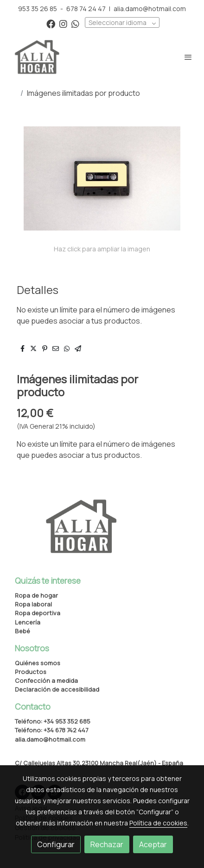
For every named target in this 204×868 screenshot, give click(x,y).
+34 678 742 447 (66, 730)
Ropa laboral (33, 604)
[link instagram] (63, 23)
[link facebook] (51, 23)
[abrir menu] (188, 57)
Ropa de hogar (36, 595)
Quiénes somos (38, 663)
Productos (31, 672)
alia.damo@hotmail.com (150, 9)
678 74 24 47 (86, 9)
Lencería (28, 622)
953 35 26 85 (38, 9)
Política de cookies (158, 823)
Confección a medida (46, 681)
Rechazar (107, 844)
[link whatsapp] (75, 23)
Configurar (56, 844)
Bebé (22, 631)
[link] (37, 57)
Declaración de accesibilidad (57, 689)
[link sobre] (102, 532)
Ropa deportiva (38, 613)
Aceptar (153, 844)
